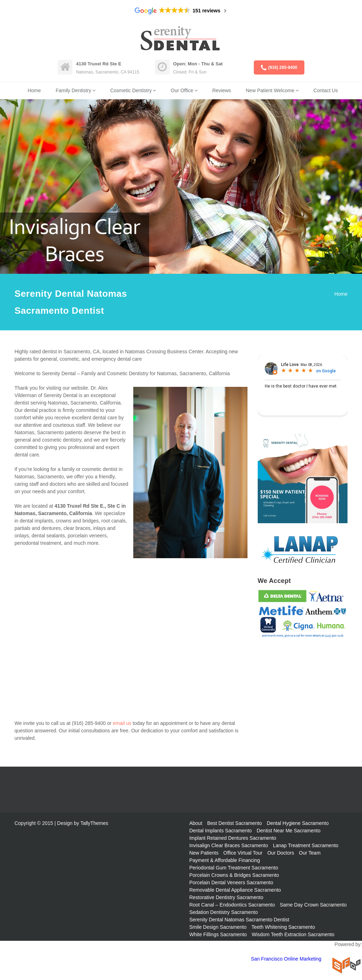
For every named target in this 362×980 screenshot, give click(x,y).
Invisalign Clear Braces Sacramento (229, 845)
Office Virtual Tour (243, 853)
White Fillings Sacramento (218, 934)
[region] (181, 187)
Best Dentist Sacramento (235, 823)
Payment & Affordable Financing (224, 860)
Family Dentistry (73, 90)
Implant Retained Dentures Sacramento (233, 838)
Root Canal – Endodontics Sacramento (232, 905)
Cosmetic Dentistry (131, 90)
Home (34, 90)
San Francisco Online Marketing (286, 959)
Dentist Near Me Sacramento (289, 831)
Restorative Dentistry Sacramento (226, 897)
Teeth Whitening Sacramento (283, 927)
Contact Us (326, 90)
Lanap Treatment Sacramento (306, 845)
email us (122, 723)
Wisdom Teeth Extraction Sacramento (293, 934)
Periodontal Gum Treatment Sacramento (233, 868)
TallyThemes (94, 823)
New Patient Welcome (270, 90)
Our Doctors (281, 853)
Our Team (310, 853)
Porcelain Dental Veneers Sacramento (231, 882)
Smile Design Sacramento (218, 927)
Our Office (182, 90)
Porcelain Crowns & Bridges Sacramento (234, 875)
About (196, 823)
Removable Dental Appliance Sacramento (235, 890)
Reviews (221, 90)
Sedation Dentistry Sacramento (223, 912)
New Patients (204, 853)
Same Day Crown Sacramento (313, 905)
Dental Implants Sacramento (220, 831)
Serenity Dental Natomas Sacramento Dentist (239, 920)
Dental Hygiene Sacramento (298, 823)
